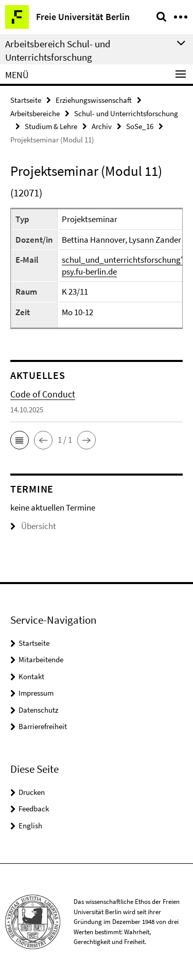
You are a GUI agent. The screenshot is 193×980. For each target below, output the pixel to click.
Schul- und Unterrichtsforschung (126, 113)
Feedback (34, 809)
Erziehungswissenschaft (94, 100)
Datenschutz (38, 710)
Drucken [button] (32, 792)
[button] (20, 440)
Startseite (26, 100)
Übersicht (33, 526)
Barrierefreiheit (43, 726)
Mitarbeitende (41, 659)
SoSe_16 (140, 126)
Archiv (102, 126)
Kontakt (31, 676)
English (30, 825)
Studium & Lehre (51, 126)
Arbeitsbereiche (35, 113)
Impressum (36, 693)
